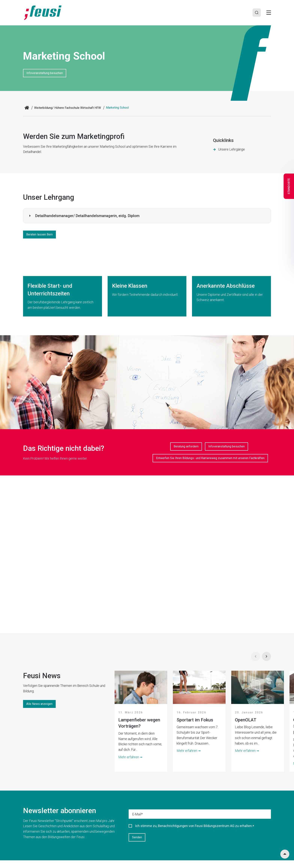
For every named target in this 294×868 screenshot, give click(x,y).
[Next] (266, 656)
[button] (147, 216)
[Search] (256, 13)
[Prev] (256, 656)
